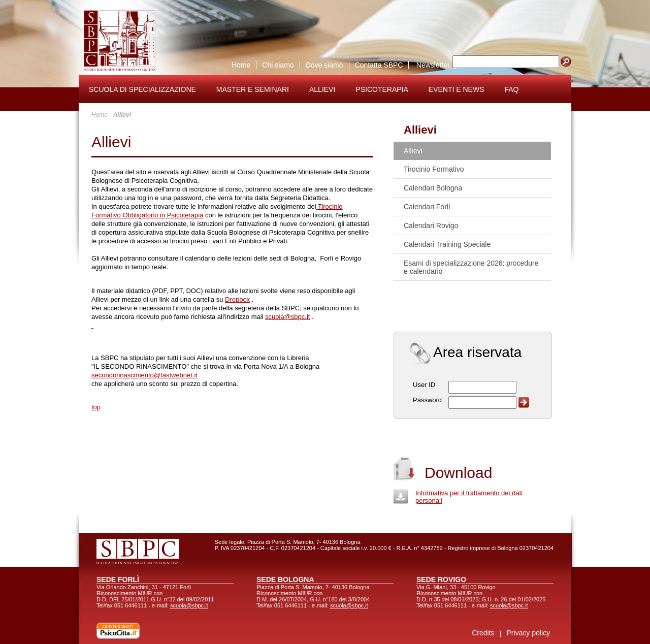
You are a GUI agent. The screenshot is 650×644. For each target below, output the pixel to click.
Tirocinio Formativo (434, 169)
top (96, 407)
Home (241, 65)
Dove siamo (324, 65)
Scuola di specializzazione (142, 89)
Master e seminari (253, 89)
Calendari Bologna (433, 188)
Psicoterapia (382, 89)
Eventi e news (457, 89)
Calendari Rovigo (431, 226)
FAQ (512, 89)
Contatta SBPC (379, 65)
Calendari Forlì (427, 207)
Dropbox (237, 299)
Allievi (322, 89)
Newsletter (433, 65)
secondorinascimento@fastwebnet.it (144, 375)
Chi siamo (278, 65)
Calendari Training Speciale (447, 244)
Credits (483, 633)
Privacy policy (528, 633)
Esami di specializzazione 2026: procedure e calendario (471, 267)
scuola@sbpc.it (287, 317)
